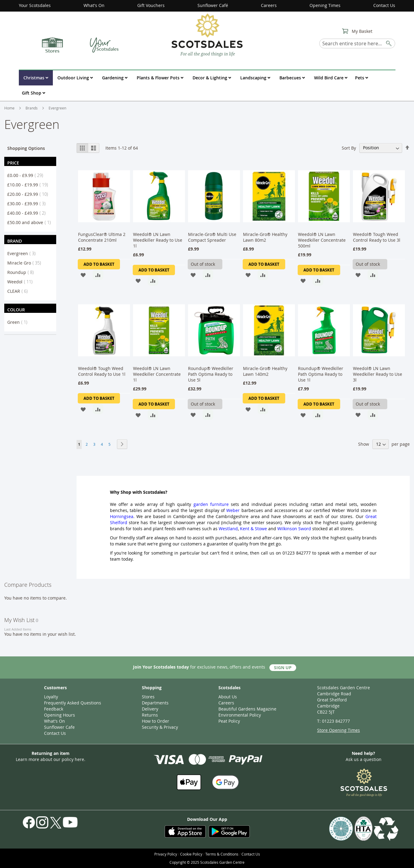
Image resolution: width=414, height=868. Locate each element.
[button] (83, 275)
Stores (148, 697)
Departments (155, 703)
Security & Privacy (160, 727)
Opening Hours (60, 715)
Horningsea (122, 516)
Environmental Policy (240, 715)
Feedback (54, 709)
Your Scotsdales (35, 5)
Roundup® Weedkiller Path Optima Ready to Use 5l (211, 374)
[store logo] (207, 35)
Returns (150, 715)
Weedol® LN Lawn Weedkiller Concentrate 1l (157, 374)
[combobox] (357, 43)
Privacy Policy (166, 854)
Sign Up (283, 667)
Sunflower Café (213, 5)
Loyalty (51, 697)
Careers (269, 5)
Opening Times (325, 5)
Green (19, 322)
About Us (228, 697)
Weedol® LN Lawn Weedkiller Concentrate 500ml (322, 240)
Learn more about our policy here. (51, 759)
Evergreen (23, 253)
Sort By (349, 148)
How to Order (156, 721)
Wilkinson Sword (294, 529)
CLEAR (19, 291)
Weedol (22, 282)
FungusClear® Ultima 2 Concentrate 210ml (102, 237)
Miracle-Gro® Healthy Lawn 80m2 (265, 237)
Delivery (150, 709)
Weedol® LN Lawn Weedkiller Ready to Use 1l (158, 240)
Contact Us (384, 5)
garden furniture (211, 504)
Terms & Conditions (222, 854)
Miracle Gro (26, 263)
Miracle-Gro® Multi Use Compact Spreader (212, 237)
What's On (94, 5)
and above (31, 222)
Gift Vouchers (151, 5)
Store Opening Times (339, 730)
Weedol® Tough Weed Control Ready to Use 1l (102, 371)
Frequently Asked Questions (73, 703)
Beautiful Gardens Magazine (247, 709)
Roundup (22, 272)
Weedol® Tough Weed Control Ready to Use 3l (377, 237)
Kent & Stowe (253, 529)
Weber (233, 510)
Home (10, 108)
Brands (32, 108)
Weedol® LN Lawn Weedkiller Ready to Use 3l (378, 374)
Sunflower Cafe (59, 727)
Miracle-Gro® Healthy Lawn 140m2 (265, 371)
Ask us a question (364, 759)
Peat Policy (229, 721)
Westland (228, 529)
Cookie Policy (191, 854)
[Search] (389, 42)
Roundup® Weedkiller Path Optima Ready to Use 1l (321, 374)
